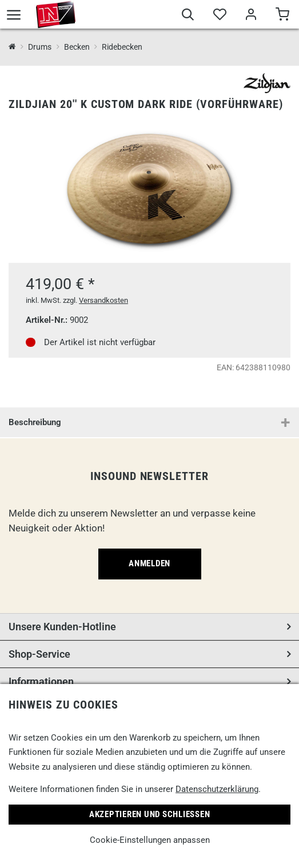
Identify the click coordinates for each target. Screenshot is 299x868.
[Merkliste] (219, 16)
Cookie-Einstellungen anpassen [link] (150, 840)
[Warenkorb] (282, 16)
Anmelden (149, 563)
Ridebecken (122, 47)
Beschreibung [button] (35, 422)
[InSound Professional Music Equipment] (12, 47)
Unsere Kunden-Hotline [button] (62, 627)
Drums (40, 47)
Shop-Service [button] (39, 654)
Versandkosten (103, 300)
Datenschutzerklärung (217, 789)
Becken (77, 47)
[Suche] (188, 16)
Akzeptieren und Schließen (150, 814)
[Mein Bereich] (251, 16)
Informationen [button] (41, 681)
